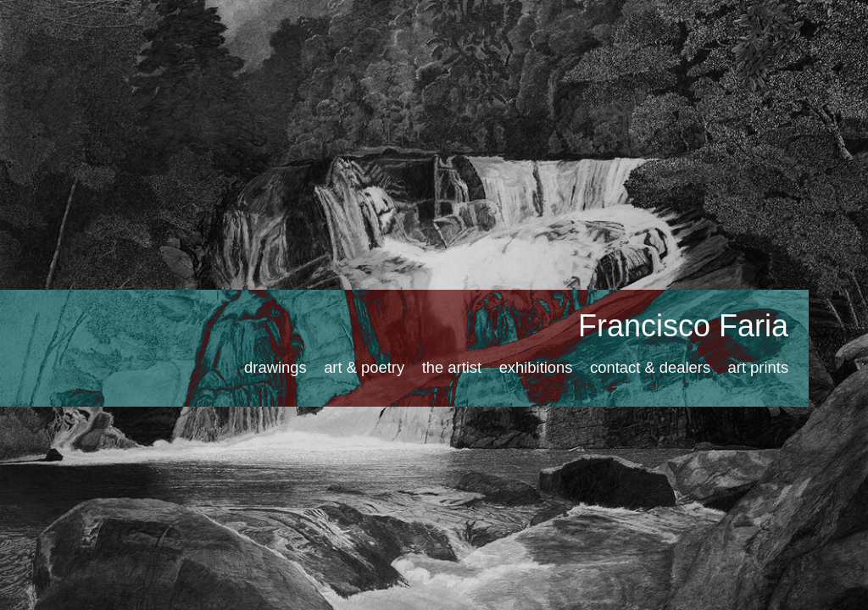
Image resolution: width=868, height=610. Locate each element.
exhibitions (536, 367)
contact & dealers (650, 367)
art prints (759, 367)
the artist (452, 367)
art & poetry (364, 367)
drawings (275, 367)
